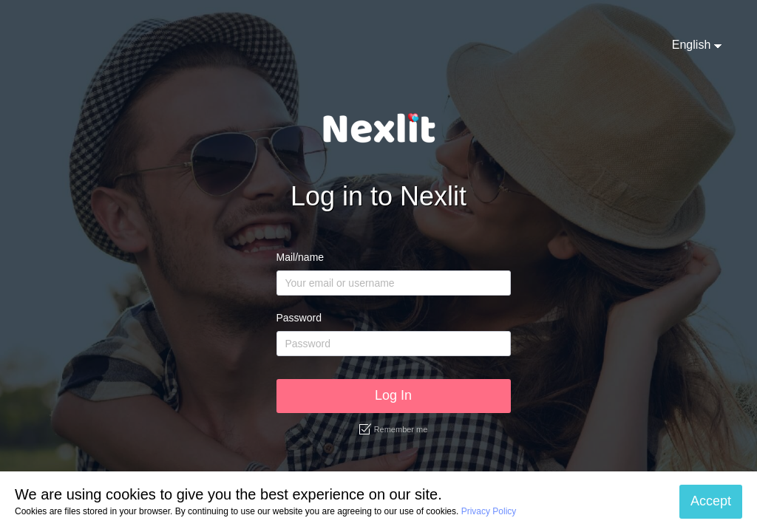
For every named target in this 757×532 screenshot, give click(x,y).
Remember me (394, 429)
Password (299, 318)
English (691, 45)
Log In (393, 395)
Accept (711, 501)
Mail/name (301, 257)
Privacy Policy (489, 511)
